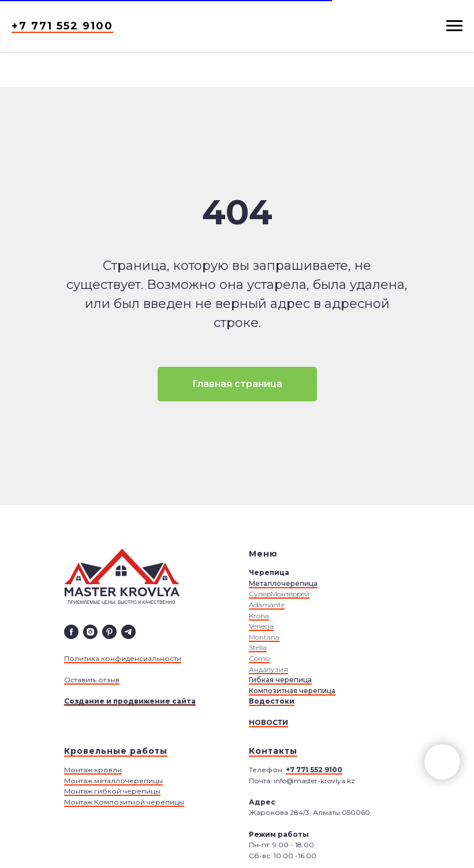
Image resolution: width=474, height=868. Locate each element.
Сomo (259, 658)
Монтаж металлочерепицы (113, 781)
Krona (259, 616)
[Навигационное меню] (454, 26)
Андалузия (268, 669)
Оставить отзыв (92, 680)
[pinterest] (109, 632)
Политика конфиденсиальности (123, 658)
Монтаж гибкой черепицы (112, 791)
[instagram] (90, 632)
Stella (258, 647)
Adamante (267, 605)
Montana (264, 637)
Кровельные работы (116, 751)
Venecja (261, 626)
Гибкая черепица (280, 680)
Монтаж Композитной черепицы (124, 802)
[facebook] (71, 632)
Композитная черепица (292, 691)
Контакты (273, 751)
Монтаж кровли (93, 770)
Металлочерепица (283, 583)
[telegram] (128, 632)
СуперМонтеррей (279, 594)
